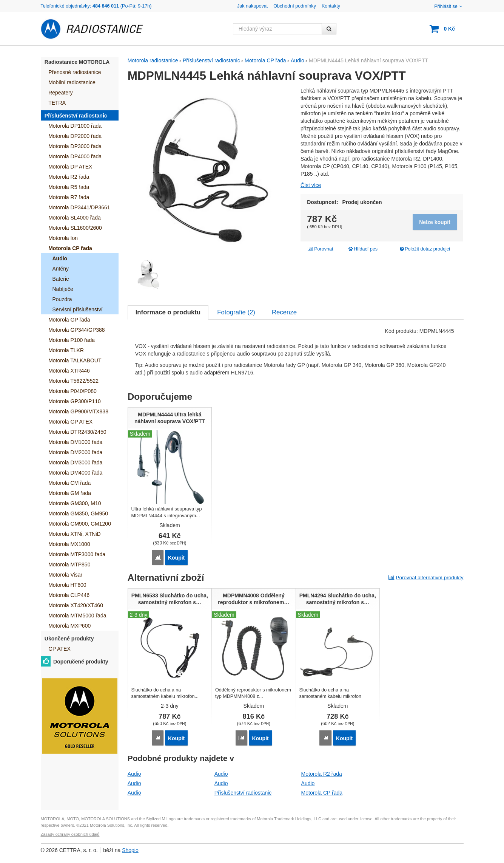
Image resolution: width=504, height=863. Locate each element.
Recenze (284, 312)
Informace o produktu (168, 312)
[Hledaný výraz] (277, 29)
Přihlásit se (449, 6)
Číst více (311, 185)
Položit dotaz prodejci (424, 249)
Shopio (130, 850)
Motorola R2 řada (322, 774)
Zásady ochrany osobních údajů (70, 834)
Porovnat (320, 249)
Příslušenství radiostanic (243, 793)
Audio (134, 774)
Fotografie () (236, 312)
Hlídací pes (363, 249)
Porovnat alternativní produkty (426, 578)
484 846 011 (106, 6)
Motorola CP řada (322, 793)
